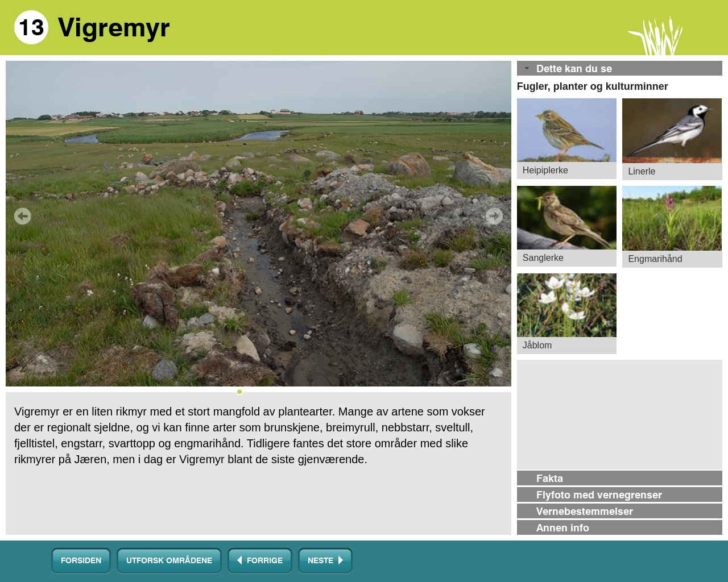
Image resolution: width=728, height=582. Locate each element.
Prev (23, 216)
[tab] (620, 69)
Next (494, 216)
